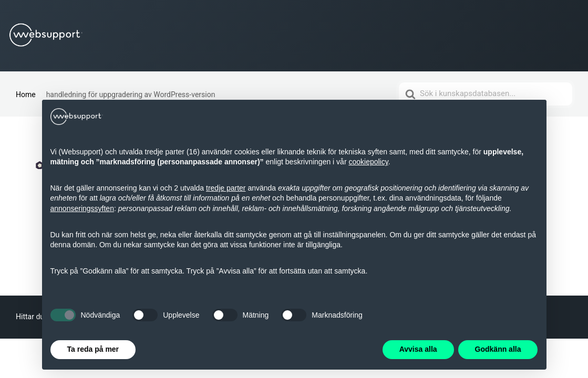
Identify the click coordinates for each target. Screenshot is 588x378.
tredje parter (226, 188)
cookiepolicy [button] (368, 162)
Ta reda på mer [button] (93, 349)
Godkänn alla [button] (498, 349)
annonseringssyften (82, 208)
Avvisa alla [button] (418, 349)
